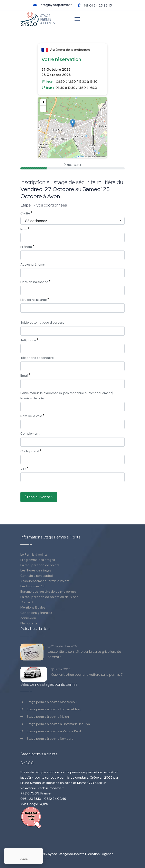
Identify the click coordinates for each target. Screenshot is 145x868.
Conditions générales (36, 613)
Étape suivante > (39, 497)
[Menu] (77, 19)
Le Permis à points (34, 554)
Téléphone (29, 340)
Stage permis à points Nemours (47, 739)
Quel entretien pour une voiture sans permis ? (87, 675)
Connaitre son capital (37, 576)
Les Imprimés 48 (32, 586)
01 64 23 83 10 (101, 5)
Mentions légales (33, 607)
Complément (30, 433)
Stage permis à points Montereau (49, 702)
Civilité (26, 213)
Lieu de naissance (35, 300)
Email (25, 375)
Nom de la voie (32, 416)
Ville (25, 469)
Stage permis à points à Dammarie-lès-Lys (55, 724)
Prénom (27, 247)
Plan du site (29, 623)
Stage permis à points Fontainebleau (51, 709)
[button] (73, 123)
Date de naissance (35, 282)
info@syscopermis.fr (56, 5)
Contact (27, 602)
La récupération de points (40, 565)
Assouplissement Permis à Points (45, 581)
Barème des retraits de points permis (48, 592)
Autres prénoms (33, 264)
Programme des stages (38, 560)
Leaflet (81, 157)
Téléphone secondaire (37, 358)
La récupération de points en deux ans (49, 597)
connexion (28, 618)
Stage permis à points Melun (45, 717)
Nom (25, 229)
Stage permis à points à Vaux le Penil (51, 731)
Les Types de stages (36, 570)
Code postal (31, 451)
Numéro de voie (32, 398)
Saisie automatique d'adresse (42, 322)
